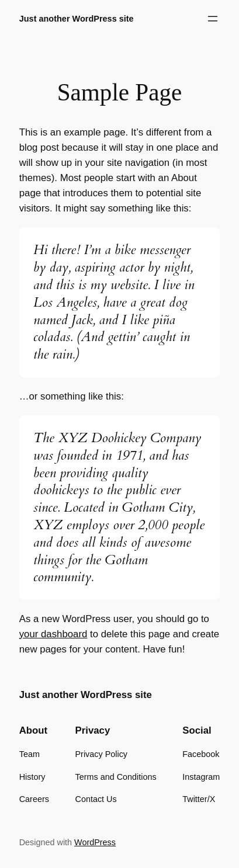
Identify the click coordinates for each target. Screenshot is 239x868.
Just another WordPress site (77, 19)
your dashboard (53, 634)
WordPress (95, 842)
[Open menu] (213, 19)
